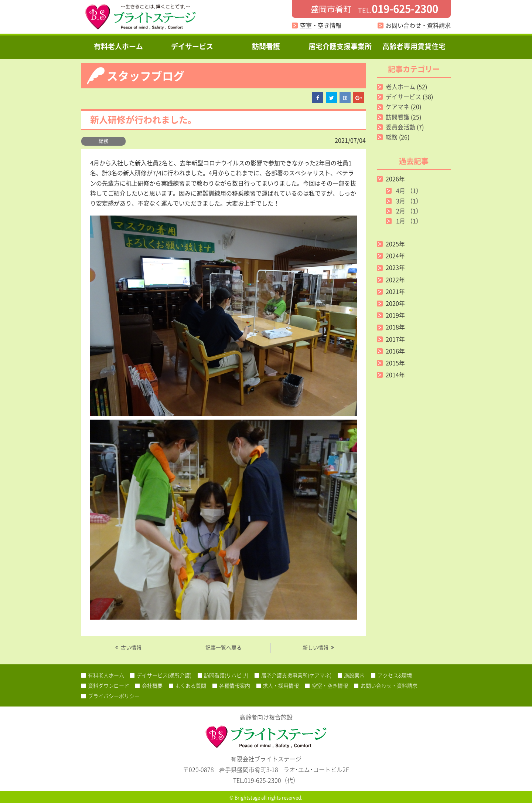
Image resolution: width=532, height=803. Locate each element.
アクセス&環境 (395, 675)
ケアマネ (398, 106)
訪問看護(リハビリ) (226, 675)
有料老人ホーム (118, 46)
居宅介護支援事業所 (340, 46)
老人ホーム (400, 87)
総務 (103, 141)
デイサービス (192, 46)
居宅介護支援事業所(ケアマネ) (296, 675)
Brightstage (247, 797)
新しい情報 (316, 647)
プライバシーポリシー (114, 696)
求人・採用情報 (281, 685)
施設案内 (354, 675)
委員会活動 (400, 127)
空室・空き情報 (321, 25)
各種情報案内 (235, 685)
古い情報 (131, 647)
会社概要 (152, 685)
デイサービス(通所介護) (164, 675)
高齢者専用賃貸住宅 (414, 46)
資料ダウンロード (109, 685)
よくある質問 (191, 685)
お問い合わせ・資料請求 (418, 25)
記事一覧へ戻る (224, 647)
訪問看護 (266, 46)
